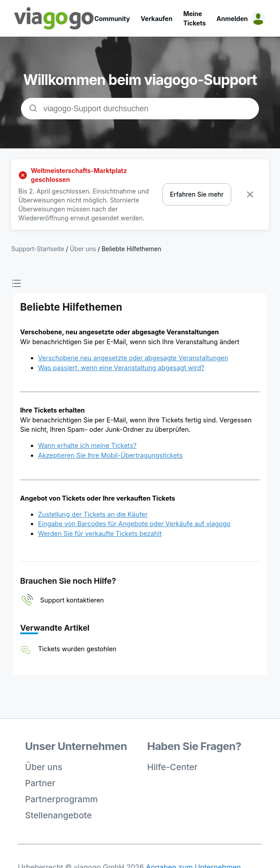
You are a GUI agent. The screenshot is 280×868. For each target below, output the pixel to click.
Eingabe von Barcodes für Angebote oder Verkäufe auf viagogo (134, 524)
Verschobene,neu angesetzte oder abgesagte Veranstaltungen (133, 358)
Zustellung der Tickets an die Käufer (93, 514)
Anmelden (232, 19)
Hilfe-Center (172, 767)
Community (112, 19)
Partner (40, 783)
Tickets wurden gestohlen (77, 649)
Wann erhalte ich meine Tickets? (87, 445)
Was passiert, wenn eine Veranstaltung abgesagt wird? (121, 368)
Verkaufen (156, 19)
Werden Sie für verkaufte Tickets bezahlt (100, 533)
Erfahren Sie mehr (197, 194)
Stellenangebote (58, 815)
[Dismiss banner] (250, 194)
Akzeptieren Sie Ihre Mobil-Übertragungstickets (110, 455)
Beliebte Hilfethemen (131, 249)
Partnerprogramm (62, 799)
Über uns (44, 767)
